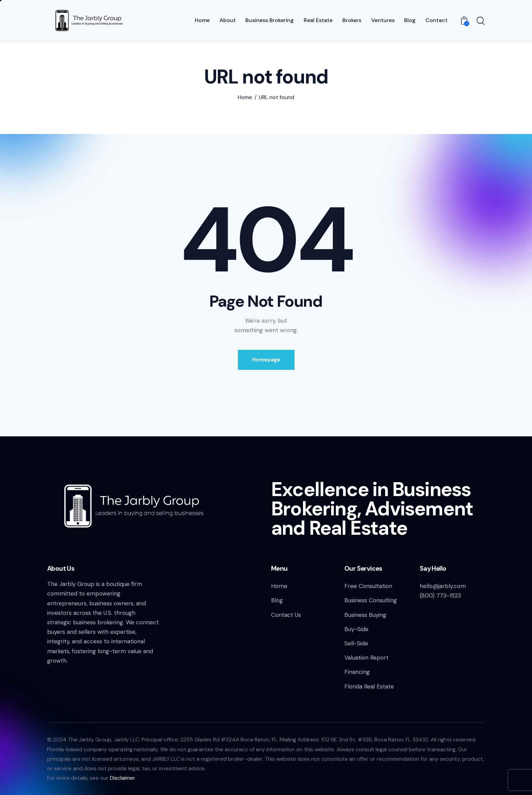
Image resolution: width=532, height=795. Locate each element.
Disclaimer (122, 778)
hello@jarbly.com (443, 586)
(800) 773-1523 (440, 595)
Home (245, 97)
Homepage (266, 360)
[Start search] (481, 21)
